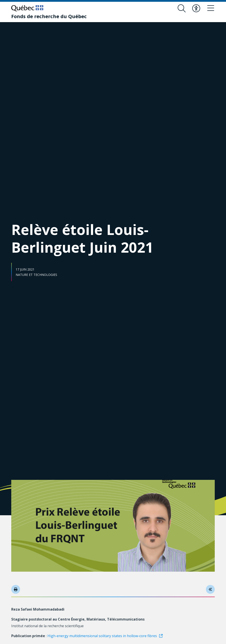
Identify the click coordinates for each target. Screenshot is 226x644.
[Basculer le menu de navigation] (211, 8)
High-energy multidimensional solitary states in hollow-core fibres (102, 636)
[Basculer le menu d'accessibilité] (196, 8)
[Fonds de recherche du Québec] (49, 16)
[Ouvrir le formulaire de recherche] (182, 8)
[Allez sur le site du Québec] (27, 8)
